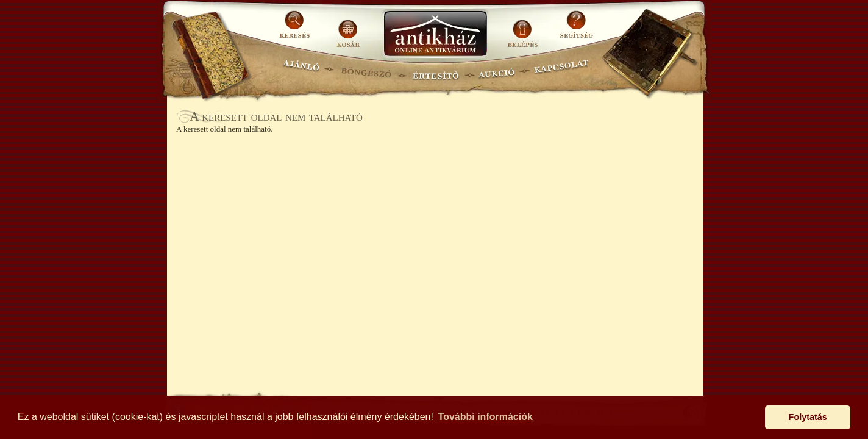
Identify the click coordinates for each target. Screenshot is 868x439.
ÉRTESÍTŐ (435, 70)
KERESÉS (296, 29)
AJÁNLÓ (301, 70)
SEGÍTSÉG (576, 29)
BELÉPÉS (524, 29)
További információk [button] (486, 417)
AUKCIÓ (496, 70)
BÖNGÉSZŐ (366, 70)
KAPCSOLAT (562, 70)
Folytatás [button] (808, 417)
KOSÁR (348, 29)
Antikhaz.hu (435, 34)
